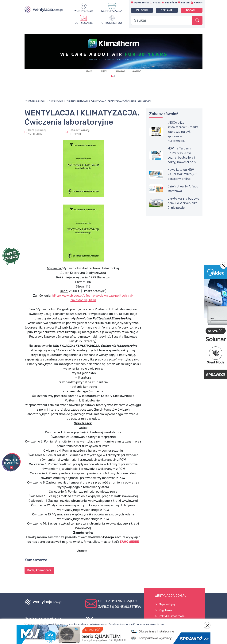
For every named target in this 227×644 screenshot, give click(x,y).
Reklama (167, 10)
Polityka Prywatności (172, 616)
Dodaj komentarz (39, 570)
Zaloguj (142, 10)
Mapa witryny (167, 604)
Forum (185, 3)
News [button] (197, 3)
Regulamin (165, 610)
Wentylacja (84, 11)
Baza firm (171, 3)
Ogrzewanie (84, 23)
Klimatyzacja (112, 11)
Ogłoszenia (141, 3)
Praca (157, 3)
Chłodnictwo (112, 23)
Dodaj (191, 10)
